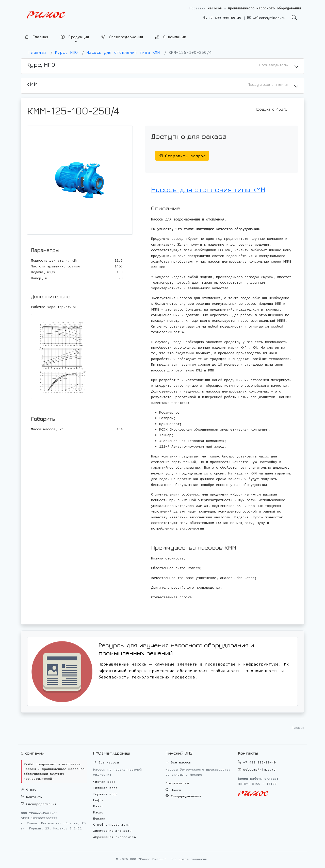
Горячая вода (105, 794)
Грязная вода (105, 788)
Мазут (98, 806)
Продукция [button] (75, 37)
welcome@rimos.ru (266, 18)
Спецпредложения (122, 37)
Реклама (298, 728)
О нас (29, 789)
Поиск (173, 790)
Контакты (32, 797)
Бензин (99, 818)
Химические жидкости (112, 831)
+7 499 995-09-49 (222, 18)
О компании (171, 37)
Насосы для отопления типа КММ (208, 189)
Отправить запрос (182, 156)
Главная (37, 37)
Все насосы (106, 762)
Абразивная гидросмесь (115, 837)
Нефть (98, 800)
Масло (98, 812)
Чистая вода (104, 782)
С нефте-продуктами (111, 824)
